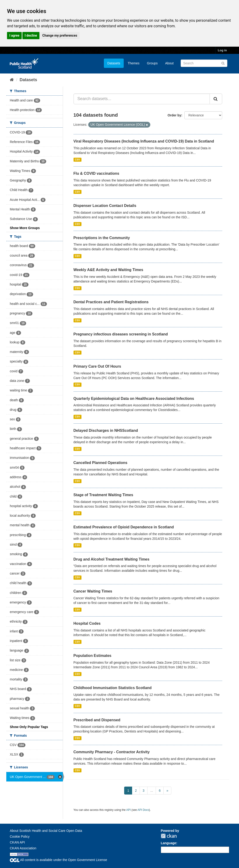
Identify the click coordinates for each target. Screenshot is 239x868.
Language (169, 843)
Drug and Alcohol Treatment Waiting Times (112, 559)
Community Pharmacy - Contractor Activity (112, 752)
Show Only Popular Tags (29, 727)
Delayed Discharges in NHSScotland (106, 431)
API (128, 810)
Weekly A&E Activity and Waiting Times (108, 270)
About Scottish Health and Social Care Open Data (46, 831)
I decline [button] (31, 35)
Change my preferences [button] (60, 35)
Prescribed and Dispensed (97, 720)
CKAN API (17, 842)
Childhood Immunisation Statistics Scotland (113, 688)
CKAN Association (23, 848)
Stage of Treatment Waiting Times (103, 495)
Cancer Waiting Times (93, 591)
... (152, 791)
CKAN (169, 836)
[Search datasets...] (142, 99)
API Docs (143, 810)
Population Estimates (93, 656)
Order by (174, 115)
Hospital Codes (87, 623)
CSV (77, 160)
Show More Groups (25, 228)
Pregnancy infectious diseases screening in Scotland (121, 334)
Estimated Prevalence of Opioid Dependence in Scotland (124, 527)
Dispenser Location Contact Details (105, 206)
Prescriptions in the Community (102, 238)
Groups (152, 63)
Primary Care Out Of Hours (97, 366)
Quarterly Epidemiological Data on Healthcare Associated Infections (134, 399)
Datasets (114, 63)
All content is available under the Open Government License (58, 860)
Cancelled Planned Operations (100, 463)
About (169, 63)
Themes (134, 63)
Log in (222, 50)
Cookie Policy (20, 837)
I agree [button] (14, 35)
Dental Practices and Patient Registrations (111, 302)
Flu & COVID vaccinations (96, 173)
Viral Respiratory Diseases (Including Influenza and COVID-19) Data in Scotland (144, 141)
